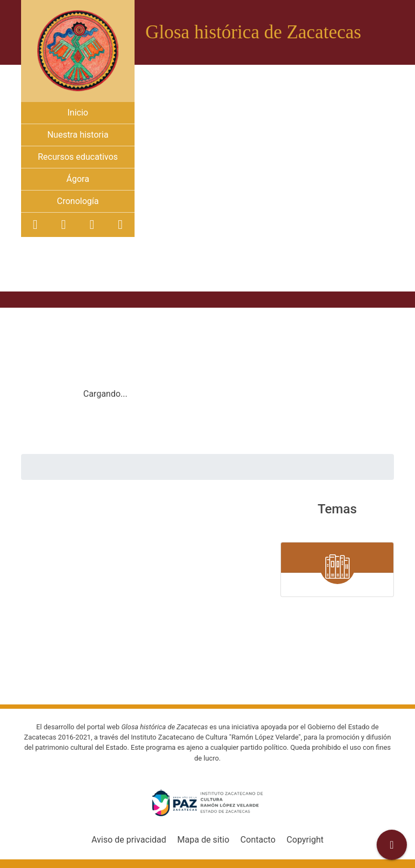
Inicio (78, 113)
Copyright (305, 840)
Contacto (258, 840)
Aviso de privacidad (129, 840)
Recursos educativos (78, 157)
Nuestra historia (78, 135)
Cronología (78, 201)
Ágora (78, 179)
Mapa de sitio (203, 840)
